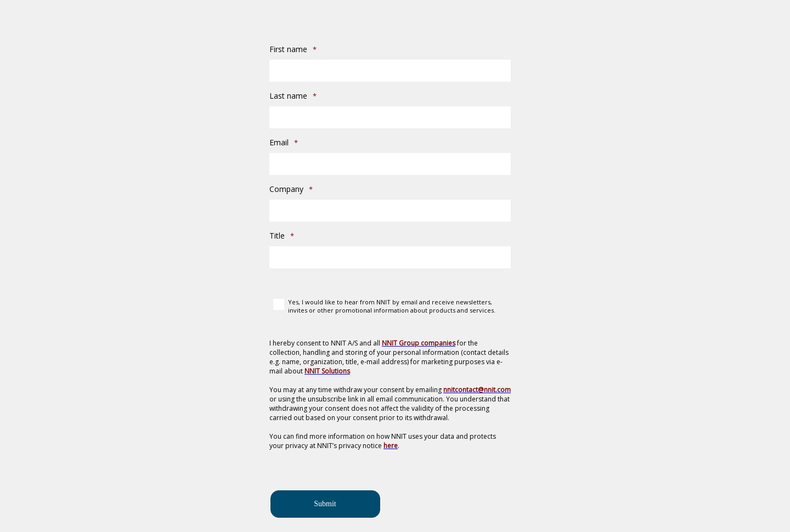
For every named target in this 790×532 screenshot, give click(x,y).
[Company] (390, 211)
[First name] (390, 71)
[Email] (390, 164)
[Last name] (390, 117)
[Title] (390, 257)
